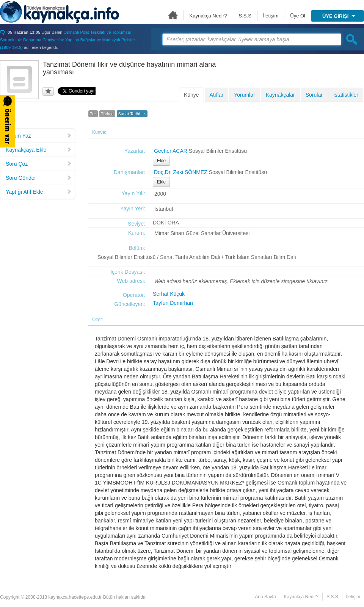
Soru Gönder (39, 178)
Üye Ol (298, 16)
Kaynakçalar (280, 95)
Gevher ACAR (171, 151)
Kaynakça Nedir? (208, 16)
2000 (160, 194)
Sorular (314, 95)
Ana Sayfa (173, 15)
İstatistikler (346, 95)
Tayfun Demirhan (173, 303)
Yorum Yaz (39, 136)
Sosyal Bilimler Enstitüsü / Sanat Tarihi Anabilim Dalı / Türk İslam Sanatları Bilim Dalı (197, 257)
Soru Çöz (39, 164)
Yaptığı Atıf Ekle (39, 192)
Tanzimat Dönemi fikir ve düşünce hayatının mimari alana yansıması (129, 68)
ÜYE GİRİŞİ (339, 16)
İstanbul (164, 209)
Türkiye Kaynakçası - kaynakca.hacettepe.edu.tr (60, 12)
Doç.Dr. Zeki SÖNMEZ (181, 172)
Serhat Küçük (169, 294)
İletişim (271, 16)
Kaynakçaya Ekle (39, 150)
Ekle (161, 161)
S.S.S (245, 16)
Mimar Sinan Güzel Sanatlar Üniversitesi (202, 233)
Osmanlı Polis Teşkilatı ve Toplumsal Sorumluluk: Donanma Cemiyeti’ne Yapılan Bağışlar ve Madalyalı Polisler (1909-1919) (67, 40)
